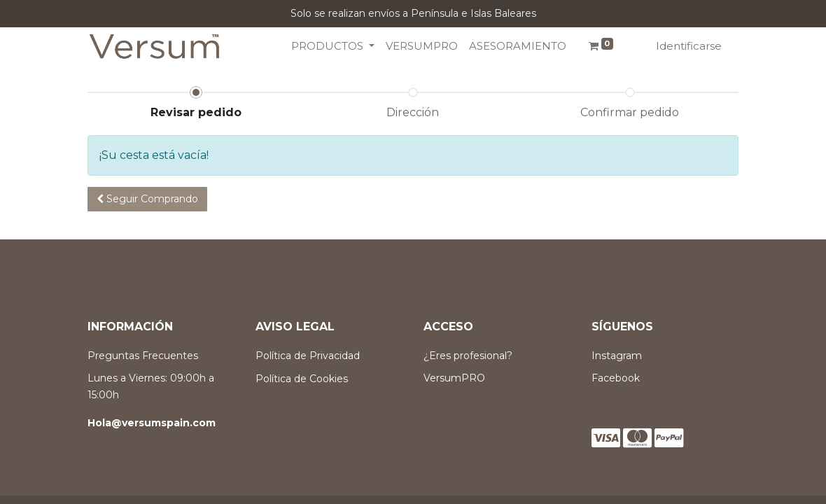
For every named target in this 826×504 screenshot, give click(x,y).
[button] (147, 199)
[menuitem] (422, 47)
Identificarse (689, 46)
